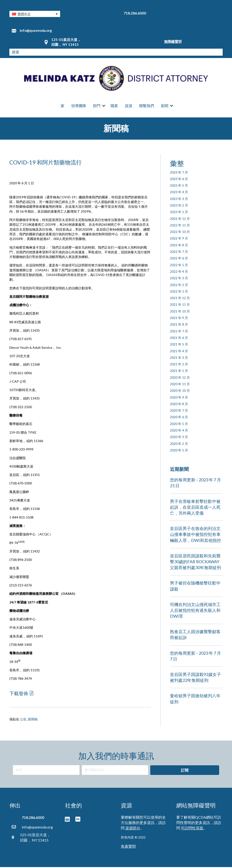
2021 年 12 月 (180, 299)
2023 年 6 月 (179, 180)
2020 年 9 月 (179, 398)
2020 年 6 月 (179, 418)
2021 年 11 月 (180, 306)
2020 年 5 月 (179, 425)
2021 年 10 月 (180, 312)
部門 (97, 106)
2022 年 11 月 (180, 226)
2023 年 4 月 (179, 193)
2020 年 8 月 (179, 405)
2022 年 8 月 (179, 246)
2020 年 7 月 (179, 412)
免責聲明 (128, 847)
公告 (23, 720)
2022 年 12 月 (180, 220)
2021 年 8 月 (179, 325)
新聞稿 (33, 720)
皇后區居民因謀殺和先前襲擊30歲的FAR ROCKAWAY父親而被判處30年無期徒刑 (195, 563)
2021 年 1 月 (179, 372)
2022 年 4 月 (179, 272)
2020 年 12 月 (180, 378)
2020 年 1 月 (179, 451)
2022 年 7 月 (179, 253)
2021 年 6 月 (179, 339)
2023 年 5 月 (179, 187)
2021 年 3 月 (179, 358)
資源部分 (133, 829)
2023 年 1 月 (179, 213)
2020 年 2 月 (179, 445)
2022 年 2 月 (179, 286)
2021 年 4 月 (179, 352)
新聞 (165, 106)
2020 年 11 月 (180, 385)
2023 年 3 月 (179, 200)
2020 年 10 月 (180, 392)
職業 (114, 106)
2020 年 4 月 (179, 431)
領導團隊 (79, 106)
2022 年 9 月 (179, 239)
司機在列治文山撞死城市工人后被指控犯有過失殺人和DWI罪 (195, 611)
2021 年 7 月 (179, 332)
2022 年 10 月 (180, 233)
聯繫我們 (147, 106)
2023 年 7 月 (179, 173)
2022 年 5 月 (179, 266)
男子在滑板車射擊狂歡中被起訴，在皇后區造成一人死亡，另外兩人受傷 (195, 508)
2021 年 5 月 (179, 345)
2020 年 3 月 (179, 438)
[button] (35, 14)
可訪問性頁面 (192, 829)
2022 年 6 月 (179, 259)
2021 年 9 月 (179, 319)
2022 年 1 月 (179, 292)
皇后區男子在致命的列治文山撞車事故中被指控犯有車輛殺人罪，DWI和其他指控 (195, 535)
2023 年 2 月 (179, 206)
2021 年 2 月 (179, 365)
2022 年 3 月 (179, 279)
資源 (129, 106)
